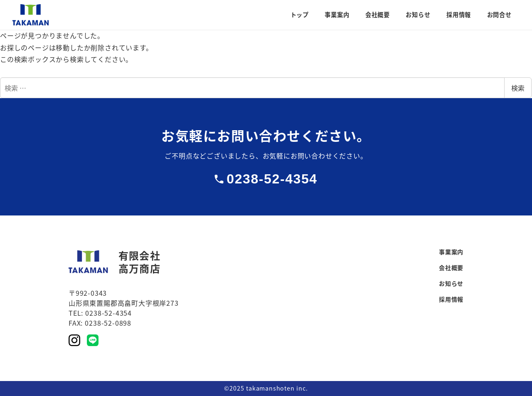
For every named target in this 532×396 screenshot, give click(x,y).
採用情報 (451, 299)
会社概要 (451, 267)
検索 (518, 88)
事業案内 (451, 252)
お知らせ (451, 283)
